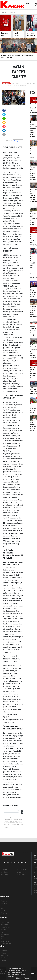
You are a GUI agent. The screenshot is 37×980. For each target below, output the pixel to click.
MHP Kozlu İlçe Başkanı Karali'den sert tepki (33, 261)
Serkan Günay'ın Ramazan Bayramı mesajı (33, 292)
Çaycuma (4, 910)
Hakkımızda (4, 870)
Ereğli (3, 906)
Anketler (3, 953)
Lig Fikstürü (4, 932)
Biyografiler (4, 955)
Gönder (22, 812)
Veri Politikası (5, 874)
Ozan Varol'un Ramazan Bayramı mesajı (33, 426)
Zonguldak (12, 12)
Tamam (26, 978)
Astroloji (3, 960)
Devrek (3, 908)
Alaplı (3, 915)
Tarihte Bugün (5, 934)
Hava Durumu (5, 922)
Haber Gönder (21, 874)
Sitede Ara (4, 951)
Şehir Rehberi (5, 941)
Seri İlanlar (4, 939)
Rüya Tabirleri (5, 958)
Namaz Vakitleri (5, 927)
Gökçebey (4, 913)
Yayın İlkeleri (5, 872)
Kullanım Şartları (21, 870)
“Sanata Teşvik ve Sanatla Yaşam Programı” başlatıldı (33, 173)
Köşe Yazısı (4, 901)
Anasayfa (4, 12)
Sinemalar (4, 936)
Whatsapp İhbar (21, 872)
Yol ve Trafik (5, 925)
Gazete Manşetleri (6, 944)
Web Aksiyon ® (31, 974)
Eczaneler (4, 929)
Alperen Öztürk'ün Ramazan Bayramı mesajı (33, 331)
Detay (18, 978)
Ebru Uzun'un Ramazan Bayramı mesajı (33, 408)
